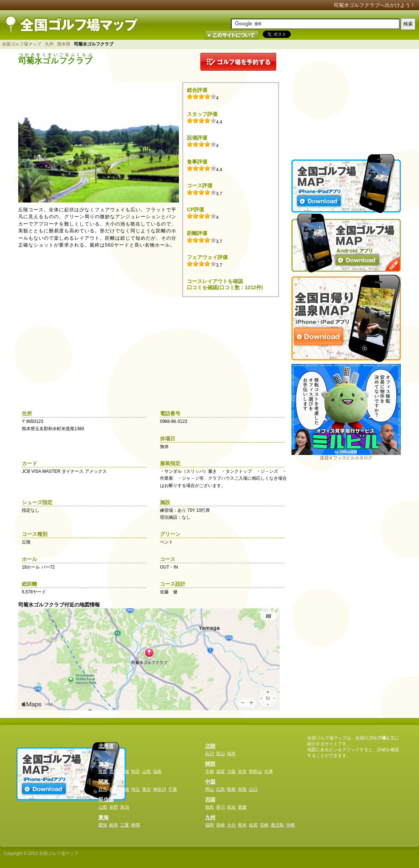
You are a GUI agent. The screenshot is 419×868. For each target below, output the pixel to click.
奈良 (242, 771)
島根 (231, 789)
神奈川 (160, 789)
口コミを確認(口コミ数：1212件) (225, 287)
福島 (157, 771)
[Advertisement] (346, 98)
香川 (220, 807)
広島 (220, 789)
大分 (231, 825)
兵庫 (269, 771)
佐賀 (253, 825)
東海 (103, 817)
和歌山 (255, 771)
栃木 (114, 789)
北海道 (106, 746)
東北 (103, 764)
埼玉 (136, 789)
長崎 (220, 825)
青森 (103, 771)
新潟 (125, 807)
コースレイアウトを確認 (215, 281)
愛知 (103, 825)
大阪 (231, 771)
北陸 (210, 746)
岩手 (114, 771)
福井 (231, 754)
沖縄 (290, 825)
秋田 (136, 771)
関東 (103, 782)
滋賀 (220, 771)
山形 (146, 771)
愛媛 (242, 807)
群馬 (103, 789)
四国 (210, 800)
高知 (231, 807)
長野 (114, 807)
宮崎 (264, 825)
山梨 (103, 807)
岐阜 (114, 825)
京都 (209, 771)
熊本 (242, 825)
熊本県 (64, 44)
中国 (210, 782)
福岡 (209, 825)
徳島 (209, 807)
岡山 (209, 789)
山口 (253, 789)
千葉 (173, 789)
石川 (209, 754)
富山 (220, 754)
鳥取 (242, 789)
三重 (125, 825)
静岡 (136, 825)
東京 (146, 789)
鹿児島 (277, 825)
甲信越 (106, 800)
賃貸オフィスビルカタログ (346, 458)
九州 (49, 44)
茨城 (125, 789)
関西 (210, 764)
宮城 (125, 771)
